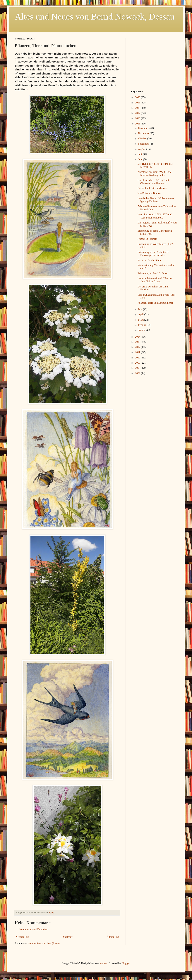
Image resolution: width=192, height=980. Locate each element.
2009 (138, 363)
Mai (140, 309)
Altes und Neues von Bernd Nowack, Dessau (95, 17)
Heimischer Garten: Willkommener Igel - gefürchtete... (156, 200)
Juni (141, 159)
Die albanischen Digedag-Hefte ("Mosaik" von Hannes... (154, 182)
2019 (138, 103)
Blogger (126, 963)
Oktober (143, 139)
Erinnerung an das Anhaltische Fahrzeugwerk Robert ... (153, 254)
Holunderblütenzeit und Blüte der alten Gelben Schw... (155, 280)
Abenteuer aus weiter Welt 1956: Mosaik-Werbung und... (155, 174)
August (142, 149)
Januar (142, 330)
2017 (138, 113)
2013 (138, 342)
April (141, 314)
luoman (103, 963)
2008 (138, 368)
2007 (138, 373)
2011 (138, 352)
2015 (138, 124)
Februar (142, 325)
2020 (138, 97)
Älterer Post (113, 937)
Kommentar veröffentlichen (34, 930)
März (141, 320)
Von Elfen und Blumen (149, 193)
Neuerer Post (22, 937)
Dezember (144, 128)
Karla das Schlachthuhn (150, 260)
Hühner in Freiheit (147, 239)
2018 (138, 108)
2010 (138, 358)
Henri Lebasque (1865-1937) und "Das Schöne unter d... (155, 216)
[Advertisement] (154, 61)
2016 (138, 118)
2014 (138, 337)
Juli (140, 154)
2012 (138, 347)
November (144, 133)
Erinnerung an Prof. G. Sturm (153, 273)
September (144, 144)
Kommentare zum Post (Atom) (44, 943)
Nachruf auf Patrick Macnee (152, 188)
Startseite (68, 937)
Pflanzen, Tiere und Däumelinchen (155, 303)
